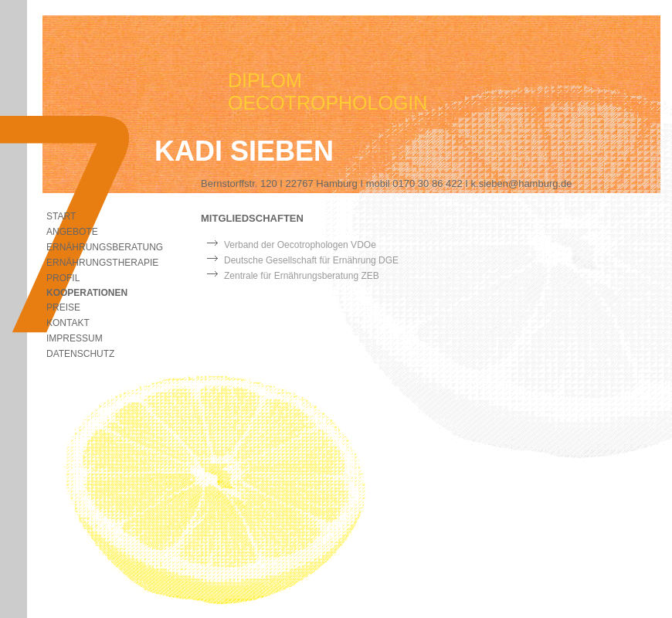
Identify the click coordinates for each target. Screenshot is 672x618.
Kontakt (68, 323)
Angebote (72, 232)
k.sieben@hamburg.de (522, 183)
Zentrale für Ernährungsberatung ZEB (302, 276)
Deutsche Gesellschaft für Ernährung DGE (311, 260)
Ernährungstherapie (102, 263)
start (61, 216)
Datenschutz (80, 354)
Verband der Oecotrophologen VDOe (300, 245)
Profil (63, 278)
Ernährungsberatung (105, 247)
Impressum (75, 338)
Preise (63, 307)
